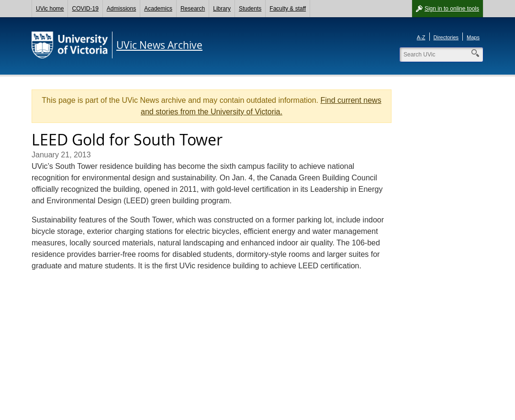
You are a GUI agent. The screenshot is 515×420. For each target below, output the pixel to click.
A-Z (421, 37)
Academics (158, 9)
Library (222, 9)
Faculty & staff (288, 9)
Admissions (121, 9)
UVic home (50, 9)
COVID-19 (85, 9)
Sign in (452, 9)
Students (250, 9)
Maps (473, 37)
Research (193, 9)
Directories (446, 37)
